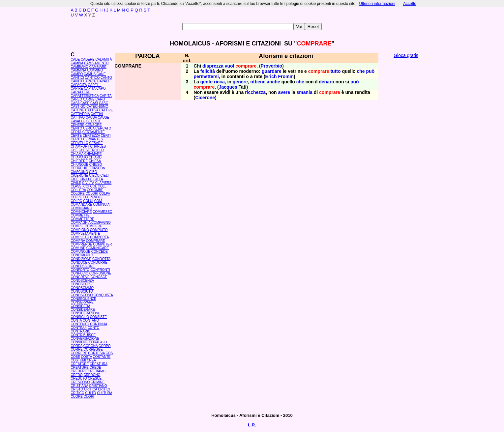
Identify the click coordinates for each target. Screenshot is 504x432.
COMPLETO (80, 237)
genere (240, 82)
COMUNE (78, 248)
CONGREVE (80, 277)
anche (273, 82)
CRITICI (104, 389)
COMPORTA (99, 237)
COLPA (105, 194)
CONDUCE (79, 262)
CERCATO (103, 128)
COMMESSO (102, 212)
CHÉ (74, 150)
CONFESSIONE (83, 266)
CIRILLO (86, 179)
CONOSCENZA (82, 281)
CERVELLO (80, 143)
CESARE (96, 143)
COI (86, 186)
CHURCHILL (80, 168)
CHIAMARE (93, 154)
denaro (326, 82)
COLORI (92, 194)
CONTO (94, 328)
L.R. (252, 425)
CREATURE (80, 368)
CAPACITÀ (79, 85)
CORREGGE (93, 349)
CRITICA (90, 389)
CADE (75, 59)
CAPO (101, 88)
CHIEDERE (79, 161)
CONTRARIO (81, 331)
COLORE (78, 194)
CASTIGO (78, 107)
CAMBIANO (80, 67)
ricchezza (255, 92)
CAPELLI (95, 85)
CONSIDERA (81, 306)
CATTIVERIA (80, 114)
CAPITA (90, 88)
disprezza (213, 66)
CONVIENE (79, 342)
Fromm (286, 76)
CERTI (106, 136)
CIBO (93, 172)
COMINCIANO (82, 208)
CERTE (76, 136)
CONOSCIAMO (82, 288)
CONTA (76, 320)
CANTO (106, 78)
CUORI (89, 397)
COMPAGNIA (81, 223)
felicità (208, 71)
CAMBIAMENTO (96, 63)
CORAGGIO (98, 342)
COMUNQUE (81, 252)
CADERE (88, 59)
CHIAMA (77, 154)
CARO (100, 99)
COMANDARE (82, 204)
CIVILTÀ (88, 183)
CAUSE (104, 117)
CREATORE (80, 364)
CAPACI (103, 81)
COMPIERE (93, 226)
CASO (104, 103)
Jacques (228, 87)
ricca (219, 82)
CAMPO (77, 74)
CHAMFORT (80, 146)
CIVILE (76, 183)
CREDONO (92, 375)
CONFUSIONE (100, 273)
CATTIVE (106, 110)
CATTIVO (78, 117)
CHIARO (95, 157)
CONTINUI (79, 328)
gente (207, 82)
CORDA (77, 346)
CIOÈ (75, 179)
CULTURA (104, 393)
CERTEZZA (91, 136)
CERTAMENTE (94, 132)
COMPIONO (80, 230)
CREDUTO (79, 378)
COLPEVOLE (93, 197)
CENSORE (93, 125)
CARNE (89, 99)
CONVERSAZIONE (85, 339)
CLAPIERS (103, 183)
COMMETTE (80, 215)
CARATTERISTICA (85, 96)
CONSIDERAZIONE (86, 313)
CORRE (77, 349)
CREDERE (79, 371)
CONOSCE (99, 277)
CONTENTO (80, 324)
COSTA (87, 357)
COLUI (88, 201)
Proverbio (271, 66)
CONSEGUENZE (84, 299)
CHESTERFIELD (91, 150)
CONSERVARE (82, 302)
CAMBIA (77, 63)
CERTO (77, 139)
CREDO (77, 375)
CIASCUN (98, 168)
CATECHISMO (97, 107)
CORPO (105, 346)
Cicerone (205, 98)
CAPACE (90, 81)
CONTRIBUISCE (83, 335)
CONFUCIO (80, 273)
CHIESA (95, 161)
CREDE (95, 368)
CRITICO (78, 393)
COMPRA (78, 241)
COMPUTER (102, 244)
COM (98, 201)
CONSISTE (98, 317)
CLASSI (77, 186)
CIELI (105, 175)
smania (305, 92)
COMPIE (77, 226)
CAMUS (90, 74)
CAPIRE (77, 88)
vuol (230, 66)
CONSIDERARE (83, 310)
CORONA (90, 346)
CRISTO (77, 389)
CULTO (90, 393)
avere (284, 92)
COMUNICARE (98, 248)
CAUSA (91, 117)
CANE (101, 74)
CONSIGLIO (80, 317)
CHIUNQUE (80, 165)
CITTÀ (98, 179)
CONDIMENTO (82, 255)
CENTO (77, 128)
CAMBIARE (98, 67)
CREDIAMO (97, 371)
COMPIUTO (99, 230)
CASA (75, 103)
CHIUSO (96, 165)
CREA (91, 360)
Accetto (410, 4)
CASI (94, 103)
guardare (272, 71)
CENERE (78, 125)
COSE (75, 357)
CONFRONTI (100, 270)
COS (109, 353)
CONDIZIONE (81, 259)
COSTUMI (78, 360)
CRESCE (95, 378)
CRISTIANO (98, 386)
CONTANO (91, 320)
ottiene (258, 82)
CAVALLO (78, 121)
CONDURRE (98, 262)
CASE (85, 103)
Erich (271, 76)
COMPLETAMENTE (86, 233)
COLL (102, 186)
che (361, 71)
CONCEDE (100, 252)
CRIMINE (98, 382)
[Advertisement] (406, 161)
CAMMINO (95, 70)
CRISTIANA (80, 386)
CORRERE (79, 353)
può (371, 71)
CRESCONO (80, 382)
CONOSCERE (81, 284)
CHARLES (98, 146)
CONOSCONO (82, 295)
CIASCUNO (80, 172)
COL (93, 186)
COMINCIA (101, 204)
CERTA (76, 132)
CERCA (89, 128)
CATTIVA (92, 110)
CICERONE (80, 175)
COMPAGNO (101, 223)
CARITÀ (106, 96)
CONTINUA (99, 324)
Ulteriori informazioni (377, 4)
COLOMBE (95, 190)
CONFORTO (80, 270)
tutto (335, 71)
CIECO (94, 175)
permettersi (206, 76)
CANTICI (77, 78)
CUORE (77, 397)
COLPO (77, 201)
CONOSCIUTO (82, 291)
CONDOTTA (101, 259)
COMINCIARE (81, 212)
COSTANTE (102, 357)
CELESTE (94, 121)
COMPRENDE (82, 244)
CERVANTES (93, 139)
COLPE (76, 197)
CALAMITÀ (104, 59)
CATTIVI (97, 114)
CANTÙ (76, 81)
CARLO (76, 99)
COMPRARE (96, 241)
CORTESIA (96, 353)
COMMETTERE (83, 219)
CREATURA (99, 364)
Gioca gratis (406, 55)
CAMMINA (79, 70)
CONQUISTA (103, 295)
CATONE (78, 110)
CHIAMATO (79, 157)
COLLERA (78, 190)
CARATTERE (81, 92)
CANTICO (92, 78)
